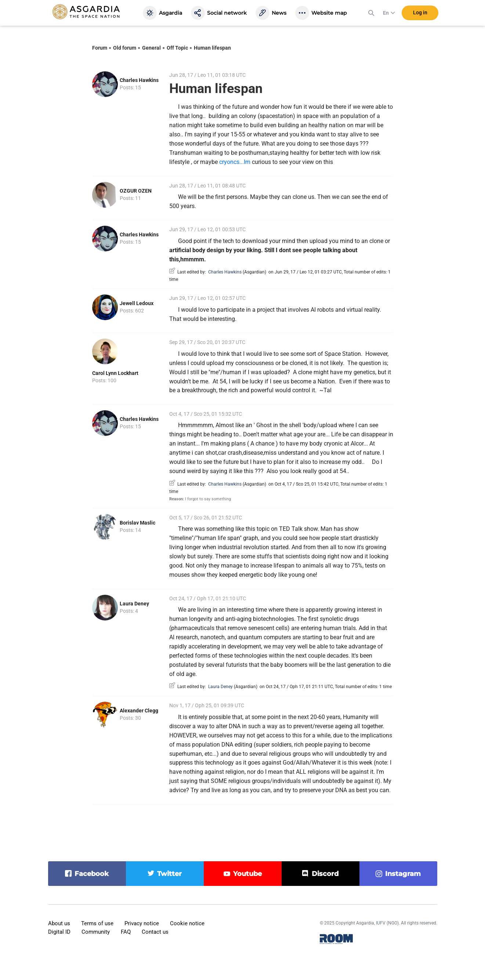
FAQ (126, 932)
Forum (100, 48)
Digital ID (59, 932)
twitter (169, 874)
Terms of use (97, 923)
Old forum (125, 48)
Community (96, 932)
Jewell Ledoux (137, 303)
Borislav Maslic (137, 523)
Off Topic (177, 48)
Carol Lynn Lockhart (115, 373)
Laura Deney (134, 604)
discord (325, 874)
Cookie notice (187, 923)
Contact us (155, 932)
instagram (403, 874)
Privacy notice (142, 923)
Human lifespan (212, 48)
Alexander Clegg (139, 711)
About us (59, 923)
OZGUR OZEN (136, 191)
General (151, 48)
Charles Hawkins (139, 80)
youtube (247, 874)
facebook (92, 874)
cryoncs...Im (235, 162)
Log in (420, 14)
